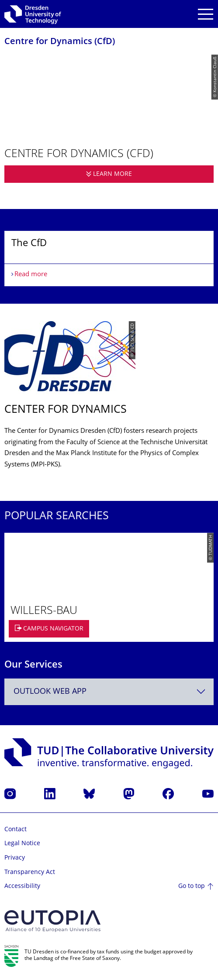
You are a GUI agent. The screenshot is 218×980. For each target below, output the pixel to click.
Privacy (15, 858)
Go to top (192, 886)
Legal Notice (22, 844)
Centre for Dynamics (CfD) (60, 42)
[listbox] (109, 259)
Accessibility (22, 886)
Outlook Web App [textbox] (50, 692)
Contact (16, 830)
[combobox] (109, 692)
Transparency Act (30, 872)
